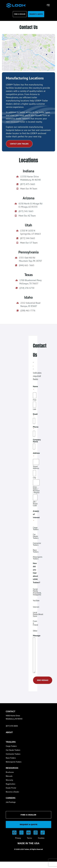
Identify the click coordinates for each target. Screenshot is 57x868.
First (35, 400)
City (34, 478)
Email (35, 415)
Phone (36, 428)
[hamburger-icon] (48, 5)
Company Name (37, 441)
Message (37, 635)
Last (35, 409)
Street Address (36, 467)
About (9, 732)
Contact (11, 711)
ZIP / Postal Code (35, 504)
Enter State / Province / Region (36, 490)
